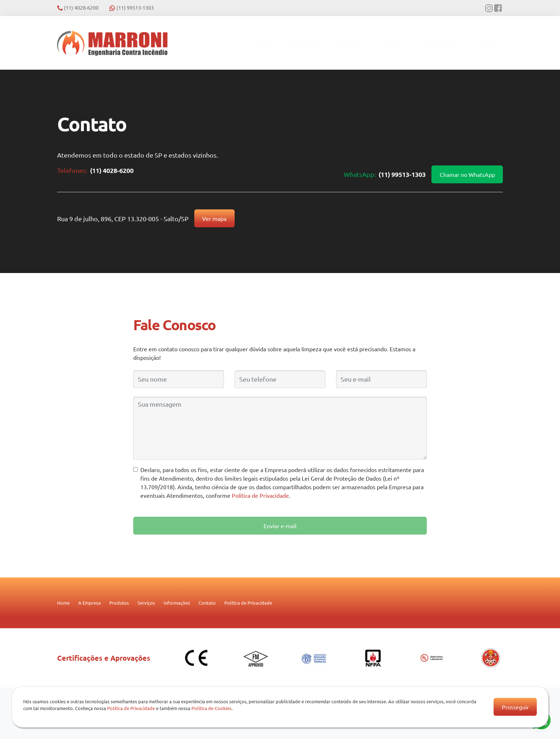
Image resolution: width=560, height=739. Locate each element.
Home (263, 43)
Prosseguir (515, 707)
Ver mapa (214, 218)
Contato (488, 43)
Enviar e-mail (280, 526)
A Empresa (304, 43)
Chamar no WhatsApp (467, 174)
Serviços (394, 43)
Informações (441, 43)
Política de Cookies (211, 708)
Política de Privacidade (260, 495)
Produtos (351, 43)
